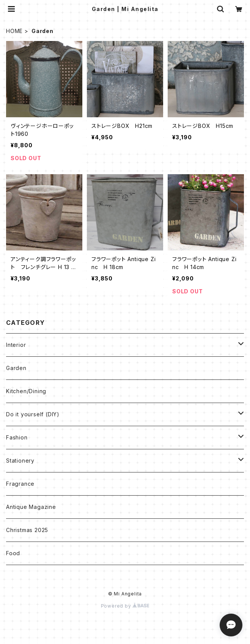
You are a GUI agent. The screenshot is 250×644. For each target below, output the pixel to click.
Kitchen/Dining (26, 391)
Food (13, 553)
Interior (16, 345)
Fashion (17, 437)
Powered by (125, 606)
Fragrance (20, 484)
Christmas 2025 (27, 530)
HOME (14, 31)
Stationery (20, 461)
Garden (16, 368)
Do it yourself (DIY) (33, 414)
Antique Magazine (31, 507)
